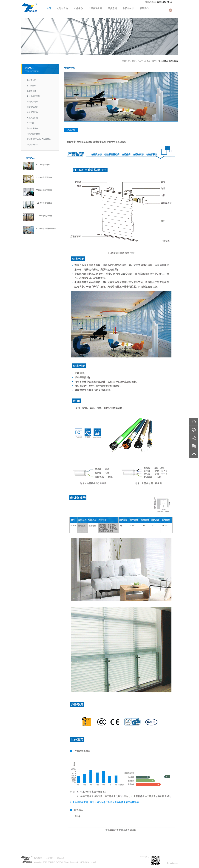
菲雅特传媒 (128, 8)
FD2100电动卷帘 (43, 165)
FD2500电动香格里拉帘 (46, 229)
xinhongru (174, 863)
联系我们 (144, 8)
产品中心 (78, 8)
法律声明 (49, 858)
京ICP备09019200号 (88, 862)
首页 (49, 8)
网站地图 (61, 858)
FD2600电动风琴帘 (44, 216)
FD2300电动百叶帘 (44, 190)
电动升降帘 (151, 61)
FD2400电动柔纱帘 (44, 203)
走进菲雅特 (63, 8)
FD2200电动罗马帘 (44, 177)
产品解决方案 (95, 8)
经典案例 (112, 8)
